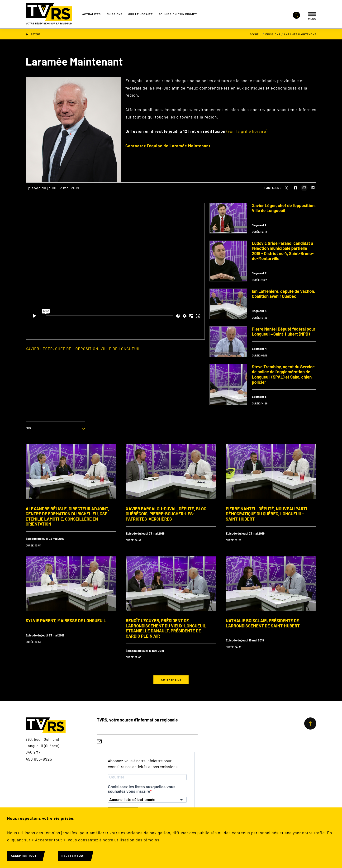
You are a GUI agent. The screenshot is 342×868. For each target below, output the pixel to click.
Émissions (114, 14)
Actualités (91, 14)
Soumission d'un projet (178, 14)
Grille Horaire (140, 14)
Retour (33, 34)
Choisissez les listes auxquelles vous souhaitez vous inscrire (142, 789)
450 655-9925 (39, 759)
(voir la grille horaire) (247, 131)
